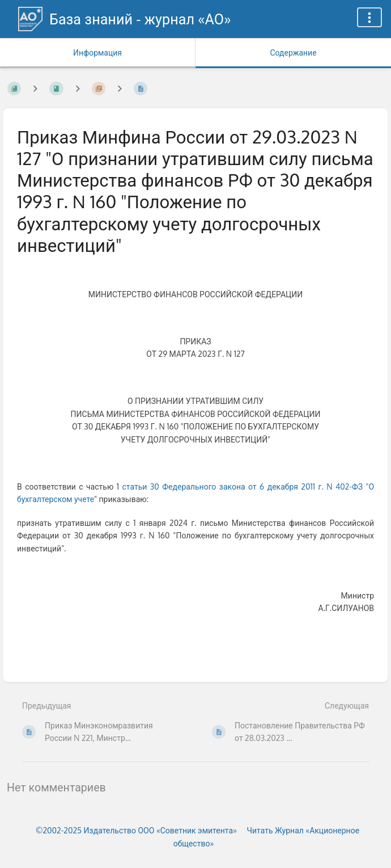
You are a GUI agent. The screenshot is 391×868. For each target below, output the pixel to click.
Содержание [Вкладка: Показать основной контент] (293, 52)
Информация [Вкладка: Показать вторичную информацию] (97, 52)
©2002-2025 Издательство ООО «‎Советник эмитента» (136, 830)
